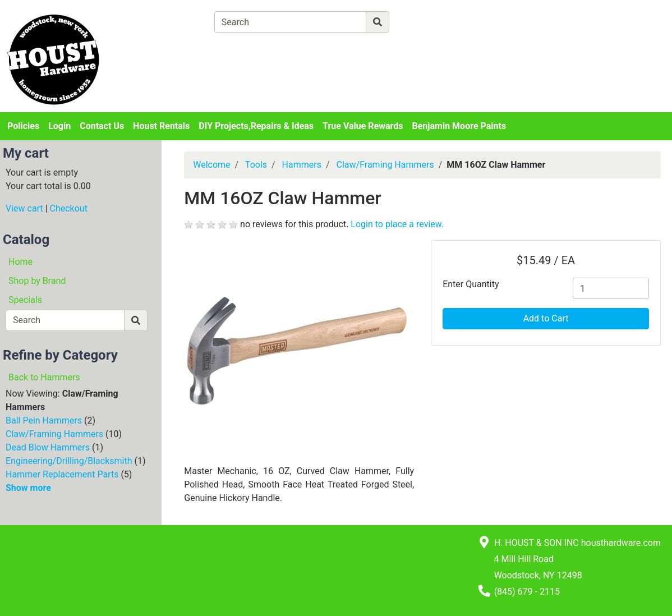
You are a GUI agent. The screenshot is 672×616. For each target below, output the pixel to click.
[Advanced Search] (438, 22)
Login (59, 126)
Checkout (69, 208)
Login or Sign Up (588, 36)
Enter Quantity (471, 284)
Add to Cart (546, 318)
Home (20, 262)
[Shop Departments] (173, 22)
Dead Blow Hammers (48, 447)
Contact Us (102, 126)
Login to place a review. (397, 224)
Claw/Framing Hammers (54, 434)
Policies (23, 126)
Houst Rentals (161, 126)
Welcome (211, 165)
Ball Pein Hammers (44, 420)
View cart (24, 208)
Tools (256, 165)
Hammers (302, 165)
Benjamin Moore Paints (459, 126)
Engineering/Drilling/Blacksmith (69, 461)
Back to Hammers (44, 377)
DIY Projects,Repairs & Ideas (256, 126)
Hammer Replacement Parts (62, 474)
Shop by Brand (37, 281)
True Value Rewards (363, 126)
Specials (25, 300)
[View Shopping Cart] (258, 48)
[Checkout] (364, 48)
